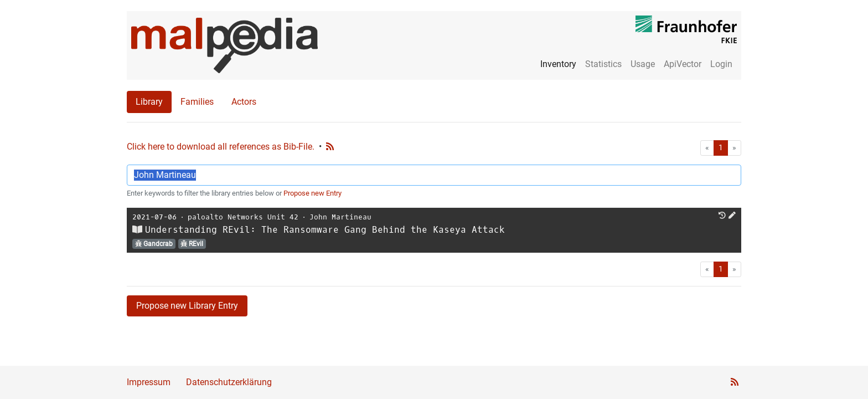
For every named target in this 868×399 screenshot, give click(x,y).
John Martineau (340, 217)
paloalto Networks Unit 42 (243, 217)
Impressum (149, 382)
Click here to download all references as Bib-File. (221, 147)
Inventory (558, 64)
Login (721, 64)
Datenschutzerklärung (229, 382)
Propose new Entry (312, 193)
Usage (643, 64)
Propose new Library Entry (187, 306)
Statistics (603, 64)
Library (149, 102)
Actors (244, 102)
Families (197, 102)
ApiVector (683, 64)
